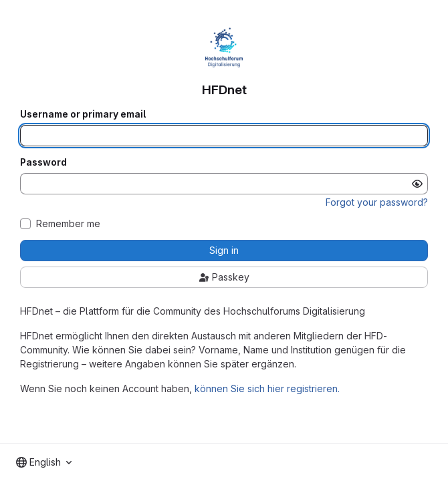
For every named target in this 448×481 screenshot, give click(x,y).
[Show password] (417, 184)
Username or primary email (83, 114)
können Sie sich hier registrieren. (267, 388)
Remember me (68, 224)
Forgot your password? (377, 202)
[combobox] (44, 462)
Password (43, 162)
